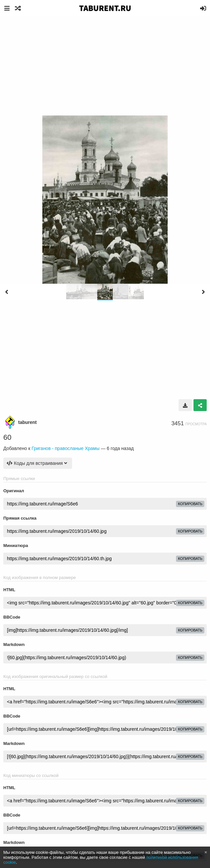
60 (7, 437)
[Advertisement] (105, 66)
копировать (190, 504)
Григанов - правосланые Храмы (65, 448)
